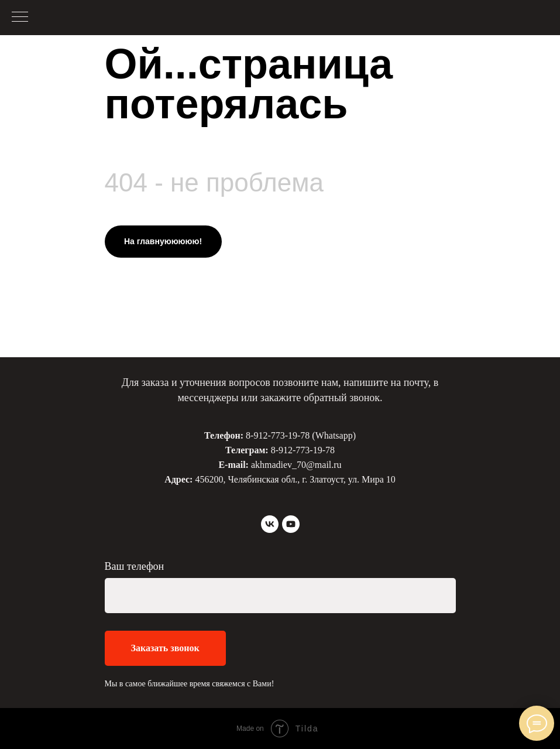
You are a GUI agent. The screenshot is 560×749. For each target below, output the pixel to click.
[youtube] (291, 524)
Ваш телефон (135, 566)
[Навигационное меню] (20, 18)
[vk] (270, 524)
